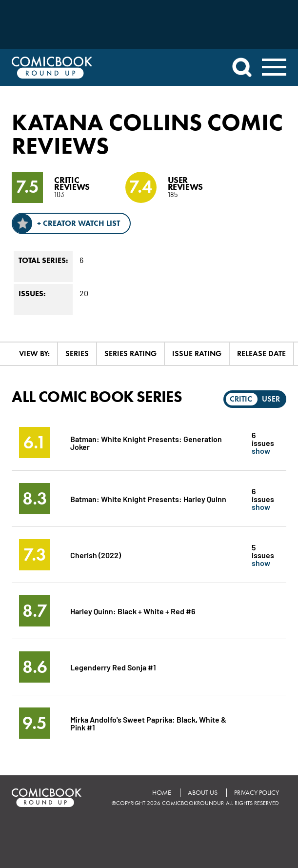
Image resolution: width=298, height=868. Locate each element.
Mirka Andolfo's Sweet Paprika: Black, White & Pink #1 (148, 723)
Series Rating (130, 353)
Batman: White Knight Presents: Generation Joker (146, 442)
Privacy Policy (257, 793)
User (271, 399)
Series (77, 353)
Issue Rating (197, 353)
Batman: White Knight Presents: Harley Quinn (148, 498)
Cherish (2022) (96, 555)
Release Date (261, 353)
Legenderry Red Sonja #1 (113, 667)
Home (162, 793)
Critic (241, 399)
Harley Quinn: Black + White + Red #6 (133, 611)
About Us (203, 793)
